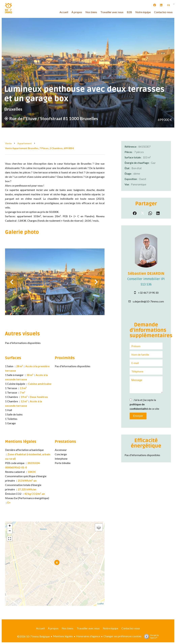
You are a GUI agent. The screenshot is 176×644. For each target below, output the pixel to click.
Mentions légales (63, 636)
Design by (151, 636)
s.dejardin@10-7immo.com (148, 301)
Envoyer (138, 416)
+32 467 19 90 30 (148, 293)
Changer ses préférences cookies (122, 636)
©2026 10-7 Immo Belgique (33, 636)
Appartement (25, 143)
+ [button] (10, 526)
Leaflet (101, 604)
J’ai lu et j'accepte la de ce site (144, 404)
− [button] (10, 531)
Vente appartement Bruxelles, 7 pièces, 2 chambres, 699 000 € (40, 148)
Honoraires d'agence (88, 636)
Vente (8, 143)
